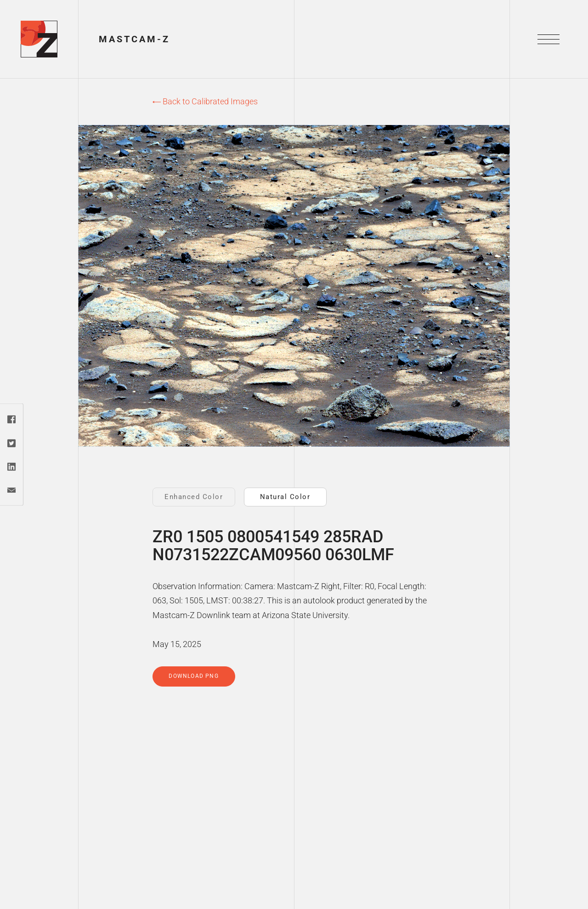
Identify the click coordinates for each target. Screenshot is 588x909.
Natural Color (285, 497)
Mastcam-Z (134, 39)
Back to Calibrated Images (205, 101)
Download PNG (193, 676)
